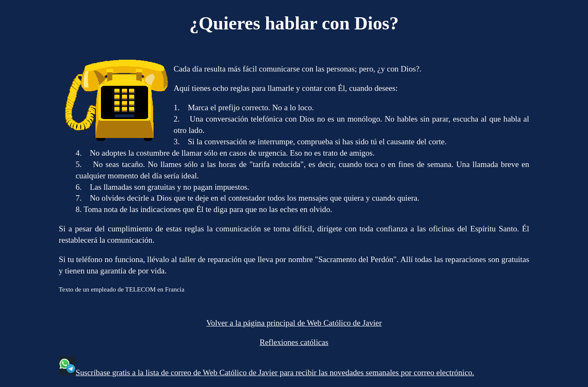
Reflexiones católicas (294, 342)
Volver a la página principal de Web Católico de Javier (294, 323)
